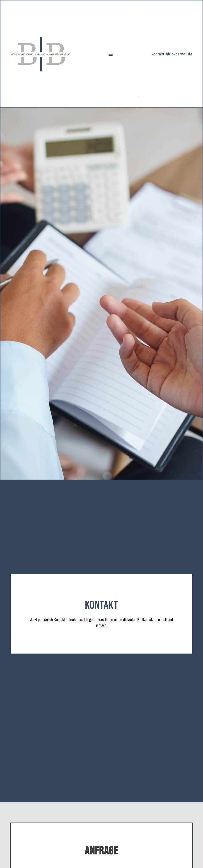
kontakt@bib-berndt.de (172, 54)
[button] (111, 54)
